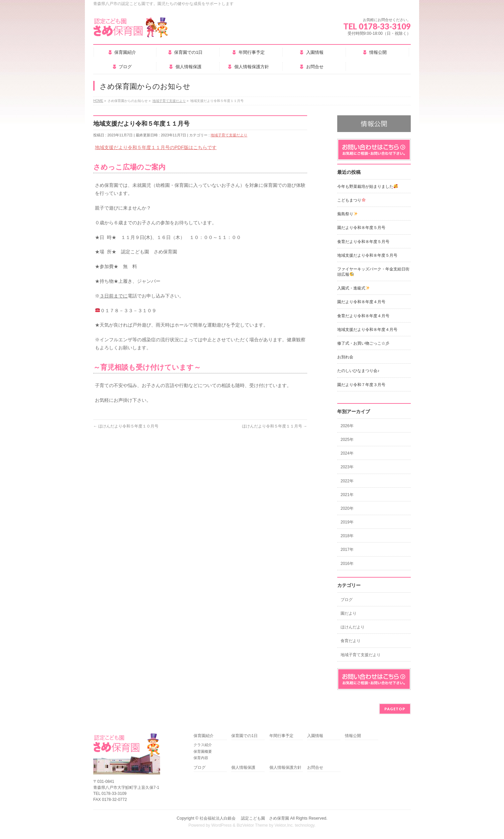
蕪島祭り (347, 214)
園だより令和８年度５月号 (361, 228)
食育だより (351, 641)
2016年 (347, 564)
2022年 (347, 481)
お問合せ (315, 768)
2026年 (347, 426)
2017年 (347, 550)
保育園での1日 (244, 736)
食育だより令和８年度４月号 (363, 316)
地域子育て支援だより (229, 135)
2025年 (347, 440)
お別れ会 (345, 357)
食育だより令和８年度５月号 (363, 242)
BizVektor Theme (252, 825)
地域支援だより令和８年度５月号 (367, 255)
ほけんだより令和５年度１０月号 (126, 426)
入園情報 (315, 736)
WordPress (221, 825)
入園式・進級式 (353, 288)
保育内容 (201, 758)
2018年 (347, 536)
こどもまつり (351, 200)
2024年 (347, 453)
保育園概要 (203, 751)
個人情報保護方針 (285, 768)
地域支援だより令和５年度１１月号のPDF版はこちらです (156, 147)
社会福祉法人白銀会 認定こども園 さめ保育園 (244, 818)
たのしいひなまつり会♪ (358, 371)
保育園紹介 (204, 736)
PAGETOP (395, 709)
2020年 (347, 508)
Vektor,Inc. (284, 825)
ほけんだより (353, 627)
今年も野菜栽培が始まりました (367, 187)
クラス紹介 (203, 745)
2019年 (347, 522)
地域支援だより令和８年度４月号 (367, 330)
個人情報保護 (243, 768)
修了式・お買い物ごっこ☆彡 (363, 343)
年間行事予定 (281, 736)
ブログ (347, 600)
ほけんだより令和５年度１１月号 (275, 426)
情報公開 (353, 736)
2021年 (347, 495)
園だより (349, 613)
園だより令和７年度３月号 (361, 385)
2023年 (347, 467)
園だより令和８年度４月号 (361, 302)
